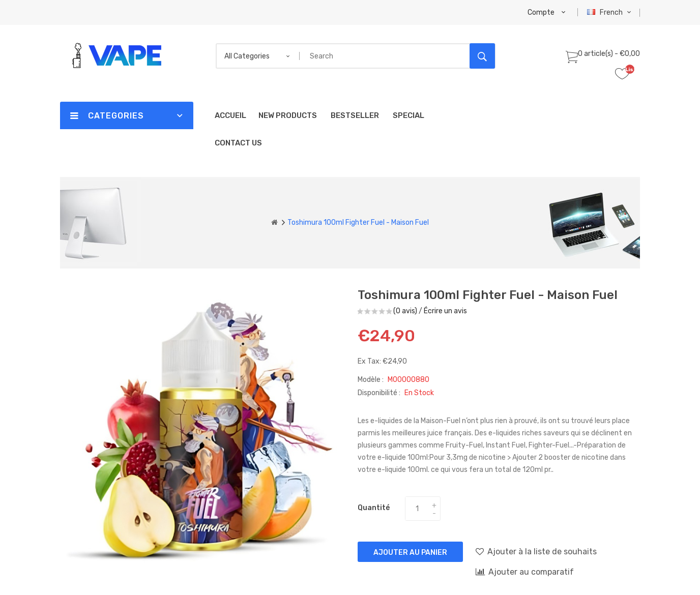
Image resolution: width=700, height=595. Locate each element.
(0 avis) (405, 311)
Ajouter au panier (410, 553)
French (610, 12)
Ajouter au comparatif (525, 572)
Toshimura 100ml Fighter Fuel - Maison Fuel (358, 222)
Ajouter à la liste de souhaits (536, 551)
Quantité (374, 508)
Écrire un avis (445, 311)
